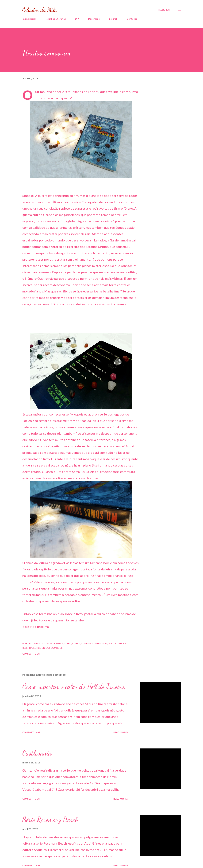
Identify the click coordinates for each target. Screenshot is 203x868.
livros (76, 643)
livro (68, 643)
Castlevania (37, 753)
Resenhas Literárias (55, 19)
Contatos (132, 19)
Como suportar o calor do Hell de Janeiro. (74, 686)
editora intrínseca (52, 643)
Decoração (94, 19)
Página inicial (29, 19)
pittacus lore (117, 643)
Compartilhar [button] (31, 654)
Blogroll (113, 19)
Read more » (121, 732)
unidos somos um (52, 648)
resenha (27, 648)
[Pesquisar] (164, 10)
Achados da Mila (39, 10)
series (37, 648)
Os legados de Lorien (94, 643)
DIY (77, 19)
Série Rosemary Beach (50, 820)
